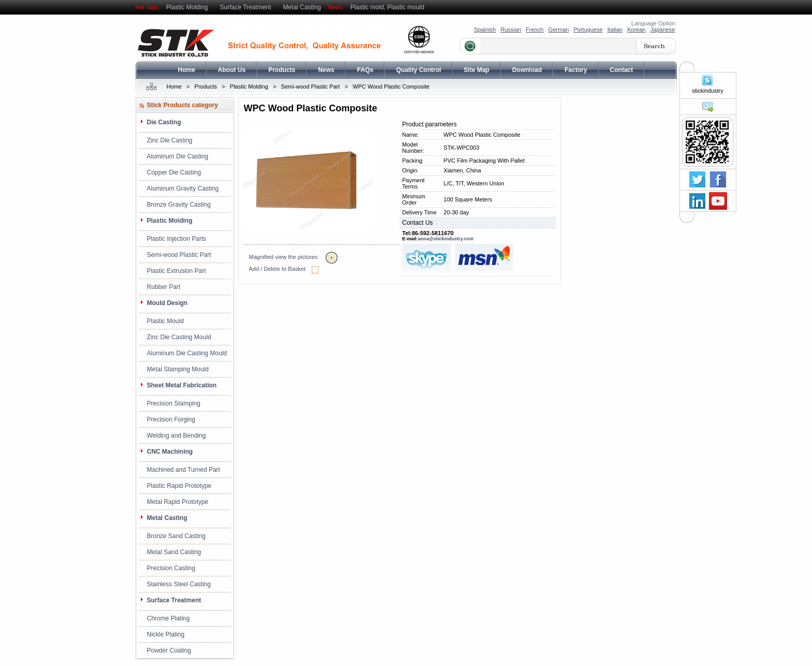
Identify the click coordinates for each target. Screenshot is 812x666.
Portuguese (588, 30)
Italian (615, 30)
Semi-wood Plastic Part (311, 86)
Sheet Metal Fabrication (182, 385)
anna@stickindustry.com (446, 239)
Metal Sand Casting (174, 552)
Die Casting (164, 122)
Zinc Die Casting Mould (179, 337)
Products (282, 70)
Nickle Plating (166, 634)
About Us (232, 70)
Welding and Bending (177, 436)
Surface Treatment (246, 7)
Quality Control (419, 70)
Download (527, 70)
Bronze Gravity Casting (179, 205)
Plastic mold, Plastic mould (387, 7)
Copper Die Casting (174, 172)
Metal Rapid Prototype (178, 502)
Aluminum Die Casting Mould (187, 353)
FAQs (365, 70)
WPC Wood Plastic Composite (391, 86)
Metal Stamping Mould (178, 369)
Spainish (485, 30)
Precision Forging (171, 419)
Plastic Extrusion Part (177, 271)
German (559, 30)
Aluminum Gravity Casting (183, 189)
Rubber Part (164, 287)
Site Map (477, 70)
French (534, 30)
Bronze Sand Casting (176, 536)
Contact (622, 70)
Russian (511, 30)
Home (187, 70)
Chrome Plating (169, 618)
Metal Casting (302, 7)
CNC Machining (170, 452)
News (326, 70)
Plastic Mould (165, 321)
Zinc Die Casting (170, 140)
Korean (636, 30)
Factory (576, 70)
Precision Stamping (174, 403)
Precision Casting (171, 568)
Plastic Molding (187, 7)
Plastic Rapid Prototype (179, 486)
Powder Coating (169, 650)
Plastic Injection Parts (177, 239)
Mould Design (168, 303)
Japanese (663, 30)
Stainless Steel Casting (179, 584)
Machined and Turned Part (184, 470)
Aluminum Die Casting (178, 156)
